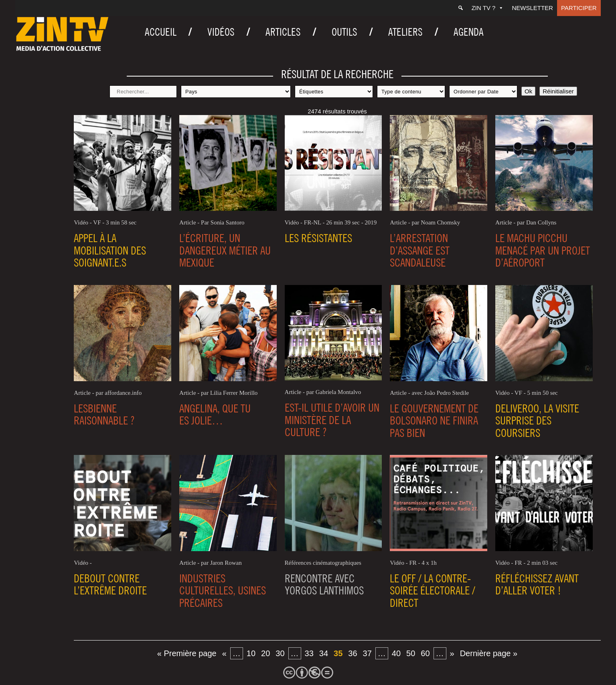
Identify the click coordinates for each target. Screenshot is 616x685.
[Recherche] (461, 8)
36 (353, 653)
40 (396, 653)
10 (251, 653)
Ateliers (405, 32)
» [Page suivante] (452, 653)
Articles (283, 32)
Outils (344, 32)
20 (265, 653)
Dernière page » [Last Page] (489, 653)
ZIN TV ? (488, 8)
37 (367, 653)
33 (309, 653)
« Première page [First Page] (187, 653)
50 (411, 653)
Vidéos (221, 32)
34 (324, 653)
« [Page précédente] (224, 653)
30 (280, 653)
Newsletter (532, 8)
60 (425, 653)
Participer (579, 8)
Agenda (469, 32)
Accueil (161, 32)
